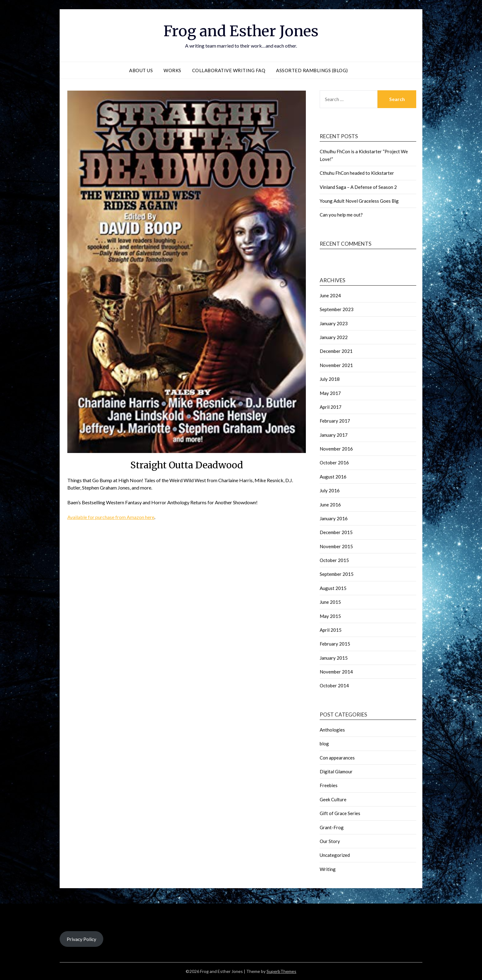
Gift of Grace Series (340, 813)
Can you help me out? (341, 215)
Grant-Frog (332, 827)
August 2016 (333, 477)
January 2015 (334, 658)
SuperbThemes (281, 971)
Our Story (330, 841)
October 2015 (334, 560)
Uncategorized (335, 855)
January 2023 (334, 323)
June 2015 (330, 602)
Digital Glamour (336, 771)
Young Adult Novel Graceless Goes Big (359, 201)
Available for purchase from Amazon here (111, 517)
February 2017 (335, 421)
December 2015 (336, 532)
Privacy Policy (81, 939)
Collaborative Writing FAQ (229, 70)
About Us (141, 70)
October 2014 (334, 685)
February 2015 (335, 644)
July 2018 (330, 379)
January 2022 (334, 337)
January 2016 (334, 518)
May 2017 (330, 393)
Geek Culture (333, 799)
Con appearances (337, 758)
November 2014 (336, 672)
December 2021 (336, 351)
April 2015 (331, 630)
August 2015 (333, 588)
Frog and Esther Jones (241, 31)
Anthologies (332, 730)
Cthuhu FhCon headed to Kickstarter (357, 173)
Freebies (329, 785)
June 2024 (330, 295)
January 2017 (334, 435)
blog (324, 744)
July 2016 (330, 490)
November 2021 (336, 365)
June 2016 (330, 505)
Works (172, 70)
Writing (328, 869)
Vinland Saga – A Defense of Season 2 (358, 187)
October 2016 (334, 463)
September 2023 (337, 309)
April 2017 (331, 407)
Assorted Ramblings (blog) (312, 70)
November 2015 (336, 546)
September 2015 (337, 574)
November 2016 (336, 449)
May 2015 (330, 616)
